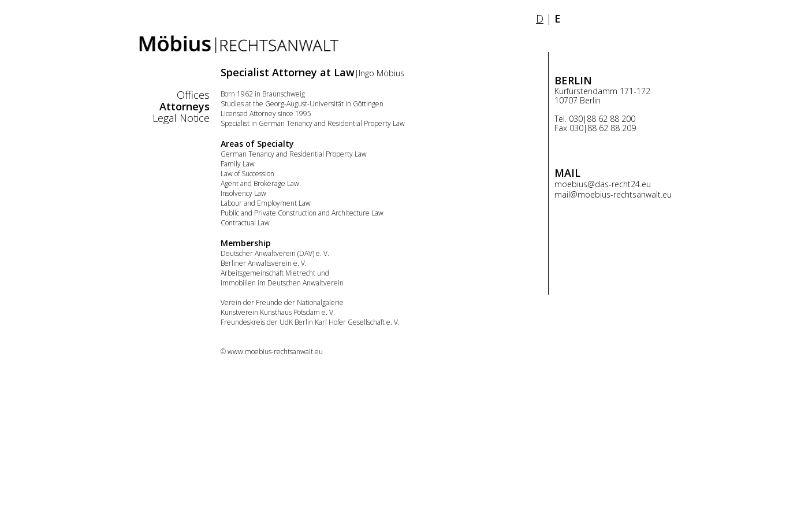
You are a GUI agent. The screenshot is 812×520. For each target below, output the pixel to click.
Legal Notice (181, 118)
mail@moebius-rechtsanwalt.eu (613, 194)
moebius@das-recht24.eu (603, 184)
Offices (193, 95)
